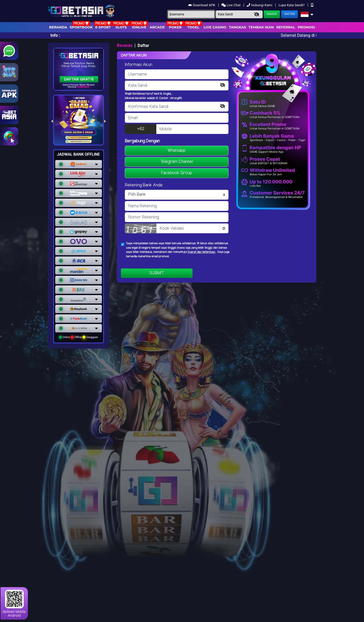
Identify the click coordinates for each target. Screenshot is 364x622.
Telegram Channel (177, 162)
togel (193, 27)
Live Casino (215, 27)
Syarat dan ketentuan (202, 252)
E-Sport (103, 27)
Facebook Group (177, 173)
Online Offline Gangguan (79, 337)
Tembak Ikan (261, 27)
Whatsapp (177, 151)
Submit (157, 273)
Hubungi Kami (260, 5)
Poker (175, 27)
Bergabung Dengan (142, 141)
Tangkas (238, 27)
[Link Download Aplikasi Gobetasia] (9, 94)
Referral (286, 27)
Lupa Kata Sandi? (292, 5)
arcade (157, 27)
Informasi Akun (138, 65)
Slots (121, 27)
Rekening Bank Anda (144, 185)
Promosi (306, 27)
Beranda (58, 27)
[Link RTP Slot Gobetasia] (9, 72)
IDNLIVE (139, 27)
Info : (55, 35)
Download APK (202, 5)
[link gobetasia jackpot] (9, 115)
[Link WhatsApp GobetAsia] (9, 51)
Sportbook (81, 27)
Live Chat (231, 5)
